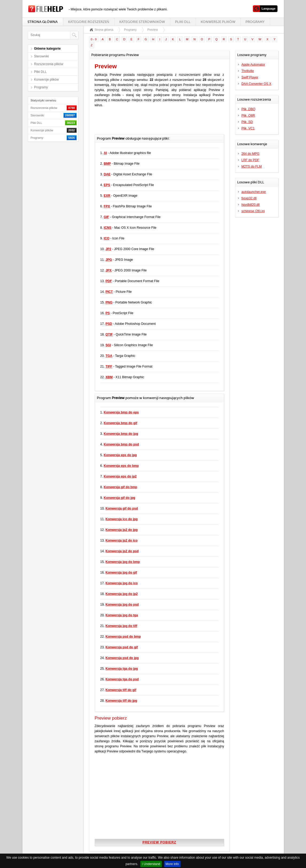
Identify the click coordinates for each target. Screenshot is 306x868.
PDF (109, 281)
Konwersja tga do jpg (122, 669)
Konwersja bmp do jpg (121, 434)
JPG (109, 260)
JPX (109, 270)
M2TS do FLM (252, 167)
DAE (107, 174)
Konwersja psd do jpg (122, 658)
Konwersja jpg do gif (121, 573)
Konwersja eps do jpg (120, 455)
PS (108, 313)
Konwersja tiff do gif (121, 690)
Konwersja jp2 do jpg (122, 530)
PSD (109, 324)
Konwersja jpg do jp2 (122, 594)
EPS (107, 185)
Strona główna (43, 22)
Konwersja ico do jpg (122, 519)
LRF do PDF (250, 160)
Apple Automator (253, 65)
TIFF (109, 366)
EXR (107, 196)
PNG (109, 302)
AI (105, 153)
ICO (107, 238)
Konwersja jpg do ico (122, 583)
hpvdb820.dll (251, 205)
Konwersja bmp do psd (121, 444)
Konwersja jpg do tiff (122, 626)
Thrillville (248, 71)
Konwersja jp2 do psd (122, 551)
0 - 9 (94, 39)
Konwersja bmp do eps (121, 412)
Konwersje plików (218, 22)
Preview (153, 30)
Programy (255, 22)
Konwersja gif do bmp (120, 487)
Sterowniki (41, 56)
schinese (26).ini (253, 211)
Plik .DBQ (248, 109)
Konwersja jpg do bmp (123, 562)
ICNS (108, 228)
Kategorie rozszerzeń (89, 22)
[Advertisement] (157, 124)
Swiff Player (250, 77)
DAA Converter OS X (256, 84)
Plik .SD (247, 122)
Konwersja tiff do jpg (122, 701)
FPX (107, 206)
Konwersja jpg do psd (122, 605)
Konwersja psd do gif (122, 647)
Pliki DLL (183, 22)
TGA (109, 356)
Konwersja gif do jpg (120, 498)
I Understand (151, 864)
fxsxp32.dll (249, 198)
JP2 (108, 249)
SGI (108, 345)
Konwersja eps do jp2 (120, 476)
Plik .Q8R (248, 116)
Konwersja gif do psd (122, 508)
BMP (107, 164)
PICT (109, 292)
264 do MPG (250, 154)
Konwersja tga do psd (122, 679)
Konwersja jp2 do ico (122, 540)
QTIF (109, 334)
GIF (106, 217)
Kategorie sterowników (142, 22)
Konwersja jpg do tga (122, 615)
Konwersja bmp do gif (120, 423)
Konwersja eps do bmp (121, 466)
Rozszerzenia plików (49, 64)
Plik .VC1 (248, 128)
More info (172, 864)
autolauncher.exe (254, 192)
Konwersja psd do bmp (123, 637)
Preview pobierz (159, 842)
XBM (109, 377)
